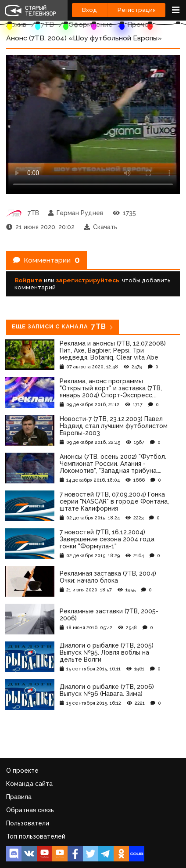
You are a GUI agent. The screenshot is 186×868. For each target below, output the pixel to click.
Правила (19, 797)
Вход (89, 10)
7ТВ (47, 24)
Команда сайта (29, 784)
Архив (16, 24)
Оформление (91, 24)
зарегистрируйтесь (88, 280)
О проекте (22, 771)
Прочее (140, 24)
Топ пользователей (36, 836)
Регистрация (137, 10)
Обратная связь (30, 810)
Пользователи (28, 823)
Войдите (29, 280)
